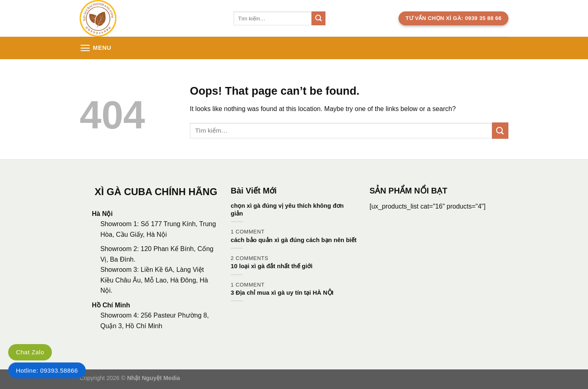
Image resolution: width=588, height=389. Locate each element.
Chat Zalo (30, 352)
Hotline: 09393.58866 (47, 370)
